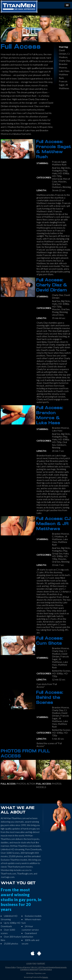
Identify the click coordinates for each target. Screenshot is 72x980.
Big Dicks (66, 168)
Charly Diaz (65, 61)
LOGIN (29, 963)
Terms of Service (23, 967)
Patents (45, 977)
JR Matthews (60, 538)
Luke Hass (64, 71)
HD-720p (57, 176)
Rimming (67, 187)
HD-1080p (64, 173)
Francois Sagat (59, 162)
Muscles (62, 181)
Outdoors (57, 187)
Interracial (57, 179)
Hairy (55, 173)
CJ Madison (58, 536)
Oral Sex (56, 184)
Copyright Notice (45, 969)
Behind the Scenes (61, 671)
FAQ (35, 963)
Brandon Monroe (60, 428)
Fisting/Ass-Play (60, 170)
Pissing (55, 312)
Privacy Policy (11, 967)
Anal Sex (56, 168)
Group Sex (57, 553)
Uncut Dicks (58, 315)
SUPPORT (41, 963)
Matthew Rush (59, 164)
